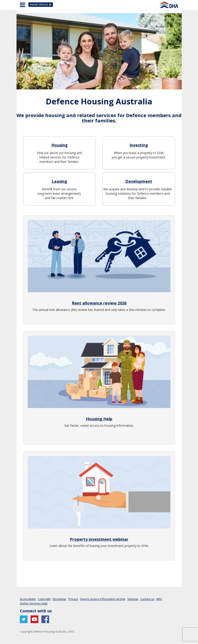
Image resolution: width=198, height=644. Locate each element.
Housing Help (99, 419)
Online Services (41, 5)
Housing (59, 145)
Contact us (147, 599)
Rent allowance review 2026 (99, 303)
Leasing (59, 181)
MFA (159, 599)
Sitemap (133, 599)
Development (139, 181)
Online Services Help (34, 603)
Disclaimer (60, 599)
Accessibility (28, 599)
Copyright (44, 599)
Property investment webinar (99, 539)
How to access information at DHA (103, 599)
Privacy (73, 599)
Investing (139, 145)
